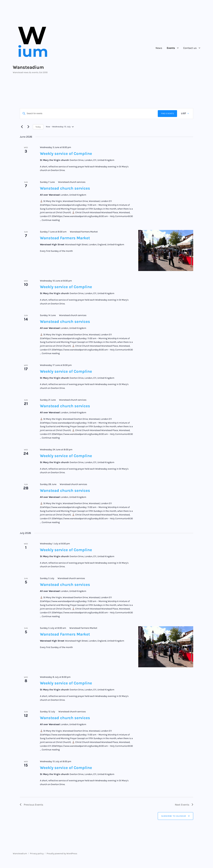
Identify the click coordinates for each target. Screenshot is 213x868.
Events (171, 48)
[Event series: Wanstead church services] (70, 182)
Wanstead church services (65, 188)
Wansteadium (28, 67)
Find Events (167, 113)
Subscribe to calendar (174, 816)
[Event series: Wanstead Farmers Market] (82, 232)
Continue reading (51, 220)
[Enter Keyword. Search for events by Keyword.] (89, 114)
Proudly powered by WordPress (62, 853)
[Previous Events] (22, 127)
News (159, 48)
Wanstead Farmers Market (65, 238)
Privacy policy (37, 853)
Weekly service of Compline (66, 154)
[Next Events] (28, 127)
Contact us (190, 48)
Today (38, 127)
